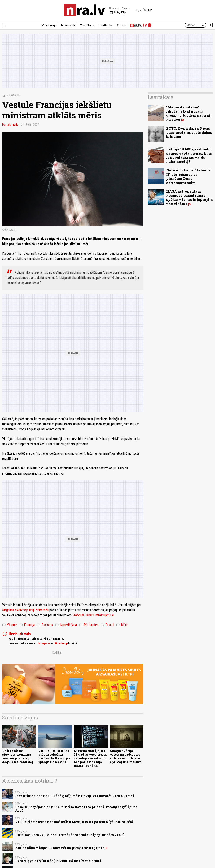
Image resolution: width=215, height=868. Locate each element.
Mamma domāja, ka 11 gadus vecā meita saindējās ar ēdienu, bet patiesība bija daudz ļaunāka (90, 758)
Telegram (44, 643)
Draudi (107, 625)
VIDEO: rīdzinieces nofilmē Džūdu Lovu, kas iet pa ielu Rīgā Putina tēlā (74, 822)
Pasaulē (14, 95)
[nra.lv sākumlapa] (85, 10)
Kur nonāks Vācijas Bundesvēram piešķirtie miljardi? (59, 848)
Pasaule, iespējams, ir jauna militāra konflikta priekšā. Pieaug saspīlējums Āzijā (76, 809)
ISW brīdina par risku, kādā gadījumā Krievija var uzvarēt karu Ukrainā (75, 796)
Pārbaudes (89, 625)
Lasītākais (161, 97)
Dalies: (57, 653)
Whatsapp (61, 643)
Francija (27, 625)
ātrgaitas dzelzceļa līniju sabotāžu (25, 610)
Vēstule (10, 625)
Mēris (122, 625)
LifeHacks (106, 25)
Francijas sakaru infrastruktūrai (93, 615)
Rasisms (45, 625)
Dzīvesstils (68, 25)
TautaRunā (87, 25)
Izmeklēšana (66, 625)
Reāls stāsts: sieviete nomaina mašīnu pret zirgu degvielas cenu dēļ (18, 756)
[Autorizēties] (211, 25)
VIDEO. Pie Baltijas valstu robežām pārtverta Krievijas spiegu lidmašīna (54, 756)
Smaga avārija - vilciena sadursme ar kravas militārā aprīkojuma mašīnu (126, 756)
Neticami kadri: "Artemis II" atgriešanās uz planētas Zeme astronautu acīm (188, 176)
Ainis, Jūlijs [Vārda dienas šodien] (118, 13)
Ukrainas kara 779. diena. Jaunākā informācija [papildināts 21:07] (70, 835)
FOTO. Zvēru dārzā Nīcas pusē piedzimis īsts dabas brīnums (189, 132)
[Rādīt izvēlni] (4, 25)
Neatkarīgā (49, 25)
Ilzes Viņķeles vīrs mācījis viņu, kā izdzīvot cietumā (58, 861)
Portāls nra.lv (10, 125)
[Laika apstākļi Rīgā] (144, 10)
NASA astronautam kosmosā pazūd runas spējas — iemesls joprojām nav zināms (190, 198)
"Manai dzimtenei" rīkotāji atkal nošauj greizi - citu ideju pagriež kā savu (188, 113)
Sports (121, 25)
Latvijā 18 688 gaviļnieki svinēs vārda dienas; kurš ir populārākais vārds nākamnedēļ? (189, 155)
